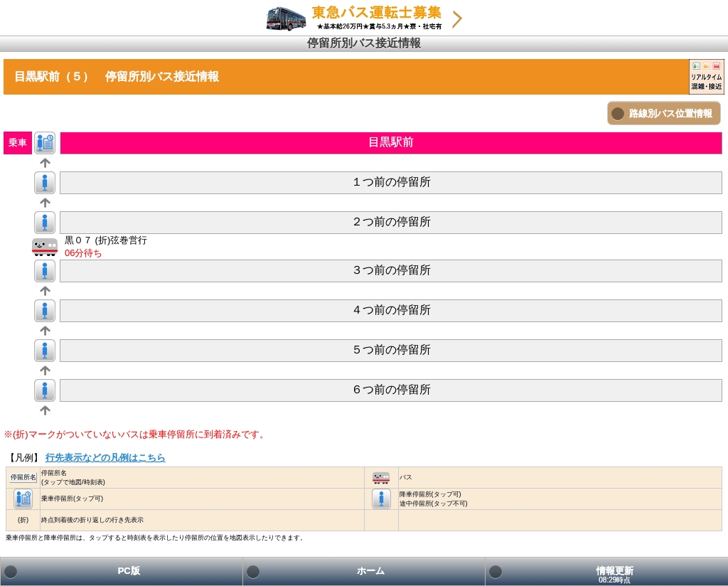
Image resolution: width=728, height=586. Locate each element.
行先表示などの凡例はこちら (106, 458)
